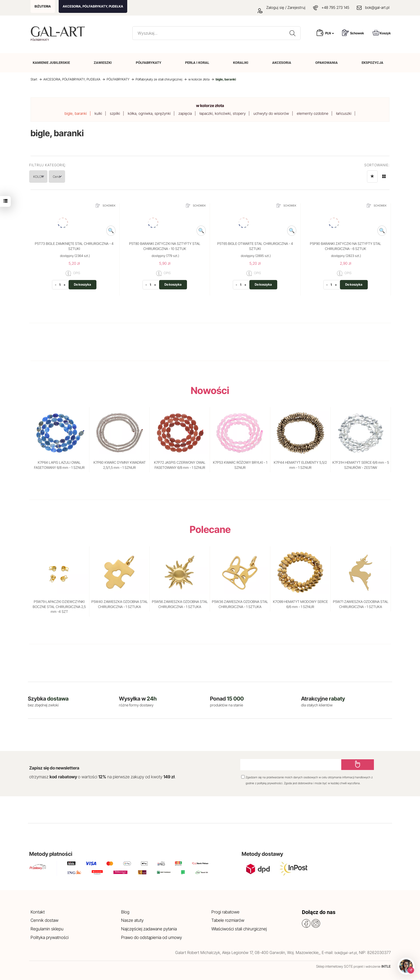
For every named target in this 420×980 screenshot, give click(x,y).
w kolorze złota (210, 106)
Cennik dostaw (44, 920)
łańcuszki (344, 113)
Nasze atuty (132, 920)
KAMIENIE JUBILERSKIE (51, 63)
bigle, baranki (76, 113)
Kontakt (38, 912)
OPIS (73, 273)
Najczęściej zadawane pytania (149, 929)
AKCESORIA (282, 63)
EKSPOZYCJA (372, 63)
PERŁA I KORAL (197, 63)
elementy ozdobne (313, 113)
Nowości (210, 390)
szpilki (115, 113)
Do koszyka (82, 284)
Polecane (210, 529)
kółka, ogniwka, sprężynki (149, 113)
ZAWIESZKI (103, 63)
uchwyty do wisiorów (271, 113)
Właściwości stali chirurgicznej (239, 929)
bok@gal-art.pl (377, 7)
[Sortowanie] (372, 176)
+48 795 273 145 (335, 7)
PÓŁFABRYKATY (149, 63)
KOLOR (44, 176)
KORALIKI (241, 63)
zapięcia (185, 113)
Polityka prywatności (50, 937)
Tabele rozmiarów (228, 920)
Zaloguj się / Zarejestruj (282, 7)
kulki (98, 113)
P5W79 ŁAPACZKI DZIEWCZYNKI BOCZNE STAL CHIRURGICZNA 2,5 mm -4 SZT (59, 607)
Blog (125, 912)
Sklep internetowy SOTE (334, 966)
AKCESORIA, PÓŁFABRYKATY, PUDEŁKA (93, 6)
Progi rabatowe (225, 912)
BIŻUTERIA (43, 6)
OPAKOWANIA (327, 63)
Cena (73, 176)
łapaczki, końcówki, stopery (223, 113)
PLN (330, 33)
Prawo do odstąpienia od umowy (151, 937)
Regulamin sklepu (47, 929)
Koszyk (382, 33)
